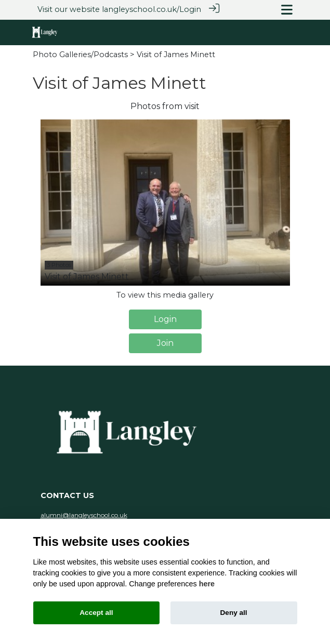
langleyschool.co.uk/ (141, 9)
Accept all (96, 613)
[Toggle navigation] (287, 10)
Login (190, 9)
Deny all (234, 613)
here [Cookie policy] (207, 584)
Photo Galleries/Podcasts (80, 54)
